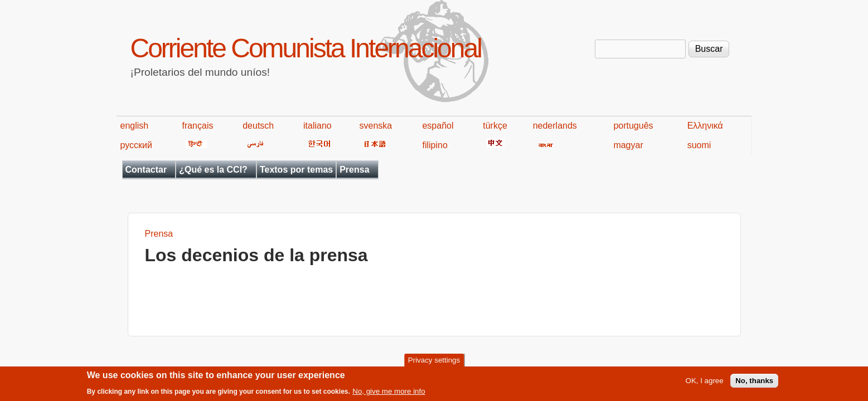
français (197, 126)
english (135, 126)
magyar (628, 145)
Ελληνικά (705, 126)
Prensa (354, 170)
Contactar (146, 170)
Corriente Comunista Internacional (306, 48)
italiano (317, 126)
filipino (435, 145)
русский (136, 145)
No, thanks (754, 383)
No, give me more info (389, 394)
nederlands (555, 126)
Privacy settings (434, 363)
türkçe (495, 126)
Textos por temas (296, 170)
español (438, 126)
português (633, 126)
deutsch (258, 126)
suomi (699, 145)
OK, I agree (705, 383)
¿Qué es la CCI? (213, 170)
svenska (376, 126)
